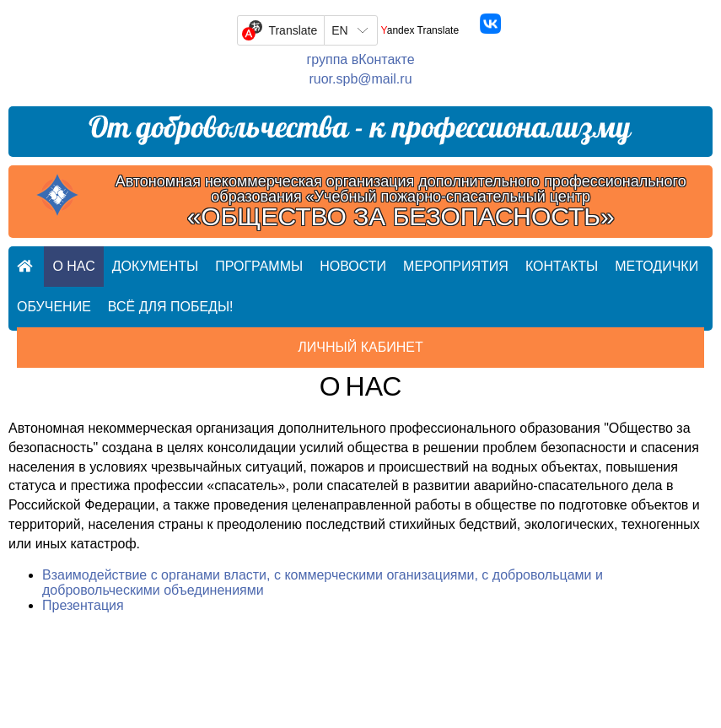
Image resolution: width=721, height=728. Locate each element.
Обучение (54, 307)
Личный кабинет (360, 347)
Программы (259, 266)
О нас (73, 266)
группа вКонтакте (360, 59)
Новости (353, 266)
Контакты (562, 266)
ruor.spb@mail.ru (360, 79)
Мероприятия (456, 266)
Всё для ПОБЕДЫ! (171, 307)
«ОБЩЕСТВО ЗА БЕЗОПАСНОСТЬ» (401, 217)
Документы (155, 266)
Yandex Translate (420, 30)
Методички (656, 266)
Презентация (83, 605)
